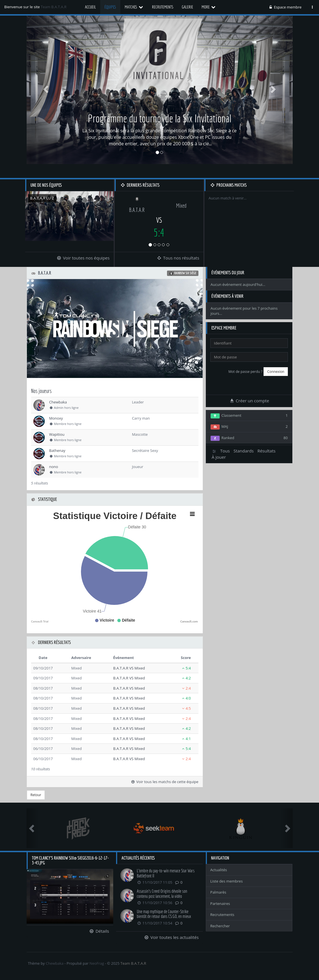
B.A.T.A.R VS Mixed (129, 668)
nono (54, 467)
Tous (225, 451)
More (209, 7)
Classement (249, 416)
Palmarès (218, 892)
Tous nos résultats (178, 258)
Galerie (187, 7)
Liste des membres (227, 881)
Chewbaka (58, 402)
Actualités (219, 870)
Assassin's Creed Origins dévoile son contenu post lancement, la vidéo (162, 894)
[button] (47, 89)
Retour (36, 795)
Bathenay (57, 450)
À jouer (219, 457)
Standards (244, 451)
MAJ (249, 427)
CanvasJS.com (189, 621)
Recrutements (163, 7)
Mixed (181, 206)
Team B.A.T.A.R (54, 7)
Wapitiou (57, 434)
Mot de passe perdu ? (245, 372)
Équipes (110, 7)
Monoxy (56, 418)
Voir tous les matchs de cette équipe (165, 782)
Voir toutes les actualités (171, 937)
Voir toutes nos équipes (83, 258)
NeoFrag (97, 963)
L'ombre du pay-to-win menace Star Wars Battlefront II (166, 873)
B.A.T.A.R (137, 210)
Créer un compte (250, 401)
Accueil (90, 7)
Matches (134, 7)
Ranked (249, 438)
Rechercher (220, 926)
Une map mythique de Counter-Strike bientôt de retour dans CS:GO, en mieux (164, 914)
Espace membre (285, 7)
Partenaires (220, 904)
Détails (99, 931)
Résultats (266, 451)
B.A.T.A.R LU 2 (42, 198)
